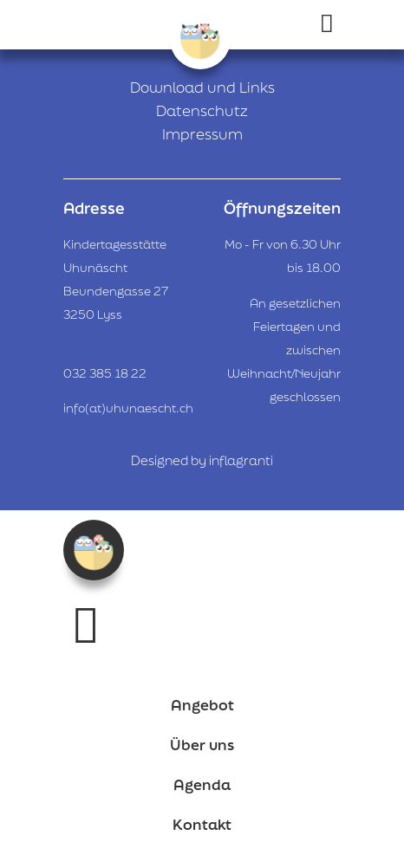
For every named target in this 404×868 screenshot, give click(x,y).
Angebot (202, 705)
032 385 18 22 (105, 373)
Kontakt (202, 824)
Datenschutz (202, 110)
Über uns (202, 745)
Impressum (202, 134)
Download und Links (202, 87)
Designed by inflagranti (202, 460)
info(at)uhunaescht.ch (128, 408)
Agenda (202, 784)
